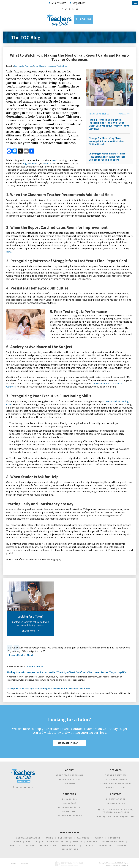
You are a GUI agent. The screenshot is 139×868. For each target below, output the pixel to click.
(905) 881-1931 (79, 3)
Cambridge (83, 838)
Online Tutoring (116, 787)
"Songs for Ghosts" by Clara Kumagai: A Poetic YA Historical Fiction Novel (106, 141)
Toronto (88, 845)
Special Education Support (116, 783)
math (54, 160)
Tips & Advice (62, 66)
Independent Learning (69, 815)
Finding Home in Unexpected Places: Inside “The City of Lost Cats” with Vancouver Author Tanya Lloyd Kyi (109, 124)
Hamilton (32, 842)
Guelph (17, 842)
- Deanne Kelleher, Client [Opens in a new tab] (20, 655)
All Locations (70, 849)
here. (9, 252)
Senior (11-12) (69, 811)
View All (122, 114)
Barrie (49, 838)
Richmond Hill (70, 845)
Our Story (70, 783)
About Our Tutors (69, 779)
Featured (29, 66)
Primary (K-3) (69, 799)
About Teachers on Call (69, 775)
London (78, 842)
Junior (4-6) (69, 803)
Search (14, 864)
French (35, 163)
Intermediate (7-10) (70, 807)
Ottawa (30, 845)
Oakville (15, 845)
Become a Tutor (116, 803)
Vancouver (105, 845)
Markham (92, 842)
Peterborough (48, 845)
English (27, 163)
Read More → (35, 666)
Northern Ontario (113, 842)
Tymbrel (125, 865)
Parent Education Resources (44, 66)
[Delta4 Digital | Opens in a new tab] (69, 866)
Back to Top (24, 864)
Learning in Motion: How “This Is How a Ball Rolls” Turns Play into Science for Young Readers (107, 157)
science (47, 163)
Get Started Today (68, 743)
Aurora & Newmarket (28, 838)
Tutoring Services (116, 775)
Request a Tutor (116, 799)
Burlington (65, 838)
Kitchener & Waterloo (55, 842)
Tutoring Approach (116, 779)
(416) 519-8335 (59, 3)
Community (19, 66)
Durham (99, 838)
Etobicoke (114, 838)
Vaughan (121, 845)
